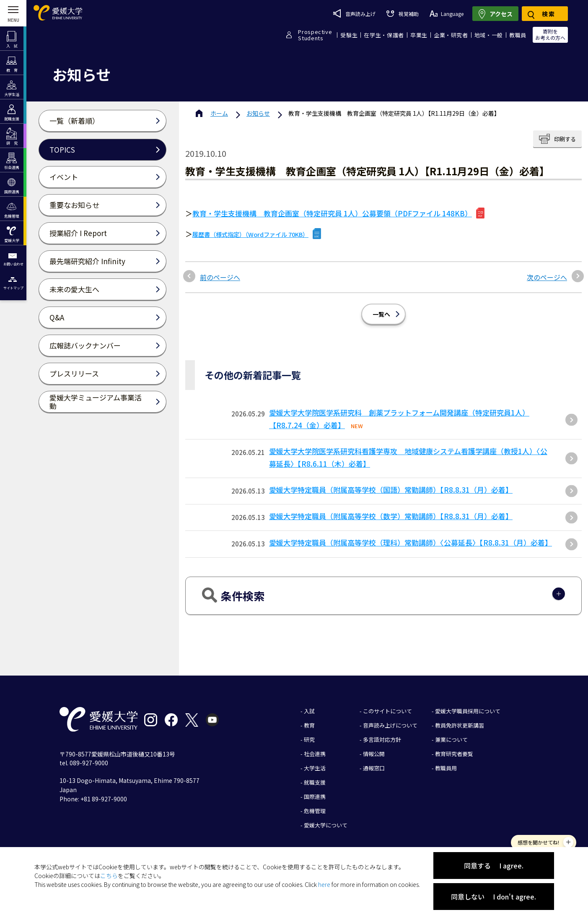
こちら (109, 876)
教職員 (518, 35)
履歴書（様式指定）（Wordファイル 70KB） (250, 234)
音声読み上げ (354, 13)
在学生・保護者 (384, 35)
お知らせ (258, 113)
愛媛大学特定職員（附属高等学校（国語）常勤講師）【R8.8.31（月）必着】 (391, 490)
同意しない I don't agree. (493, 897)
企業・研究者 (451, 35)
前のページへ (220, 277)
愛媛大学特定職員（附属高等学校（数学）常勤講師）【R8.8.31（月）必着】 (391, 516)
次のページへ (547, 277)
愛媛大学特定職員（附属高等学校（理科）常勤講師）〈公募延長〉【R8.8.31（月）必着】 (411, 542)
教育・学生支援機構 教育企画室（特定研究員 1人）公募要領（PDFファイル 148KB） (332, 213)
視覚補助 (402, 14)
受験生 (349, 35)
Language (447, 14)
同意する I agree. (494, 866)
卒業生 (419, 35)
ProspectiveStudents (315, 35)
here (324, 884)
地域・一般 (489, 35)
